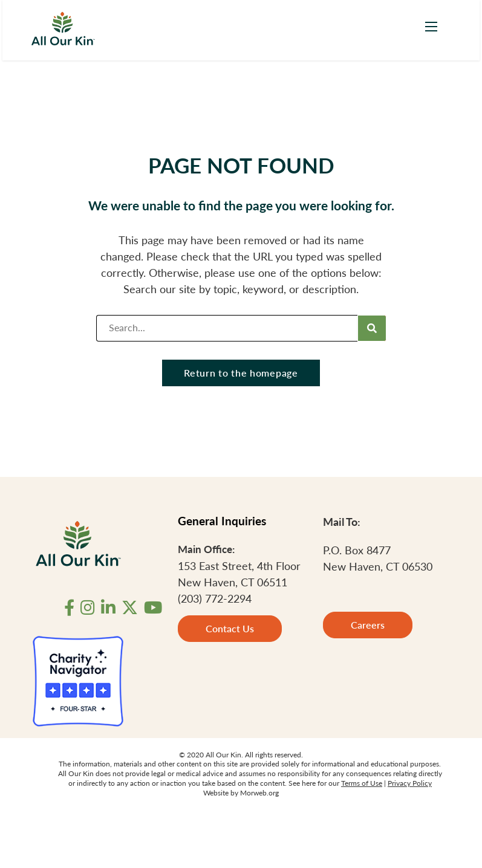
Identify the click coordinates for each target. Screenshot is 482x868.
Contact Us (230, 628)
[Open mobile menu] (431, 27)
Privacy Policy (410, 783)
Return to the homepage (241, 373)
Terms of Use (362, 783)
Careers (368, 625)
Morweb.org (259, 793)
